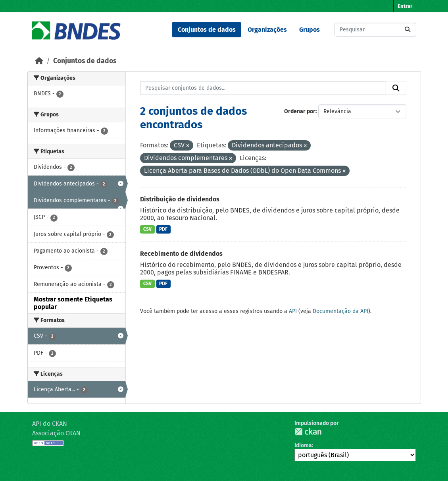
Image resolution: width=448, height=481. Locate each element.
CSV (147, 229)
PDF (163, 229)
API (293, 311)
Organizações (267, 30)
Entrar (405, 6)
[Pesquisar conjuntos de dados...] (375, 30)
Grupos (310, 30)
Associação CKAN (56, 433)
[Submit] (408, 30)
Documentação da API (340, 311)
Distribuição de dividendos (180, 199)
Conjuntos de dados (207, 30)
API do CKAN (50, 424)
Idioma (303, 445)
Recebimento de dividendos (181, 254)
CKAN (308, 432)
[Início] (39, 61)
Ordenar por (300, 111)
